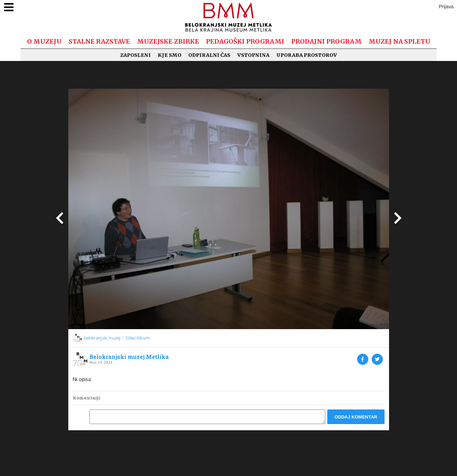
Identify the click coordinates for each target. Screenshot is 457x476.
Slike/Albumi (138, 338)
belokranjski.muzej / (104, 338)
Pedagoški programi (245, 41)
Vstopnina (253, 55)
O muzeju (44, 41)
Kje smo (170, 55)
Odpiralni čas (209, 55)
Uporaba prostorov (307, 55)
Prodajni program (326, 41)
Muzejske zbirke (168, 41)
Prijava (446, 7)
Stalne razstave (99, 41)
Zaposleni (136, 55)
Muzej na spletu (399, 41)
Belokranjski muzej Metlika (129, 357)
